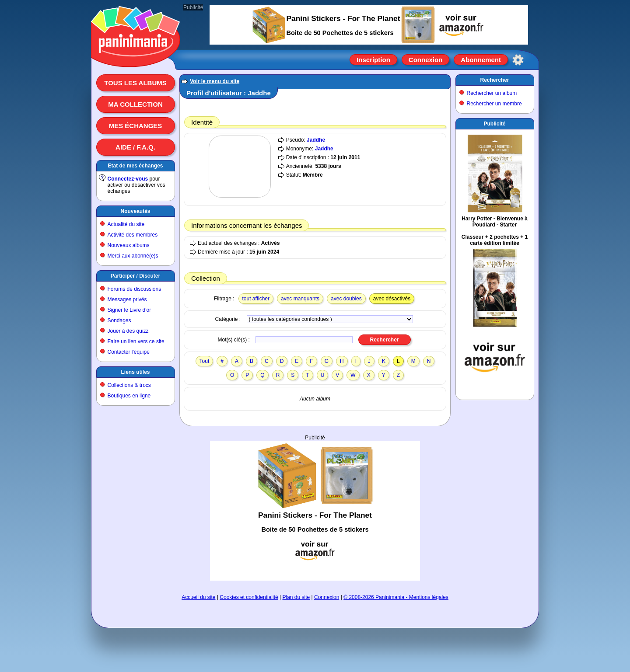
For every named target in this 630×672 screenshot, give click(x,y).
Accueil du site (198, 597)
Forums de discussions (135, 289)
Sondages (119, 320)
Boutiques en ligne (129, 396)
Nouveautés (135, 211)
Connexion (426, 60)
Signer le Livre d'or (129, 310)
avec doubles (346, 299)
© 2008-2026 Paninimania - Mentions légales (396, 597)
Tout (205, 361)
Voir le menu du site (215, 81)
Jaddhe (316, 140)
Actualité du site (126, 224)
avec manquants (300, 299)
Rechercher (494, 80)
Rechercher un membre (494, 104)
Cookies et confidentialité (249, 597)
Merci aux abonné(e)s (133, 256)
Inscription (373, 60)
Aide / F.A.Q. (135, 147)
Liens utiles (135, 372)
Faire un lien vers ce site (136, 341)
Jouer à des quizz (128, 331)
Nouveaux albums (129, 245)
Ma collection (135, 104)
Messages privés (127, 299)
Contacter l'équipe (129, 352)
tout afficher (256, 299)
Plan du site (296, 597)
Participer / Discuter (135, 276)
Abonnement (481, 60)
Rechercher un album (492, 93)
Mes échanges (136, 126)
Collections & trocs (129, 385)
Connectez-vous (128, 179)
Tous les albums (135, 83)
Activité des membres (133, 235)
